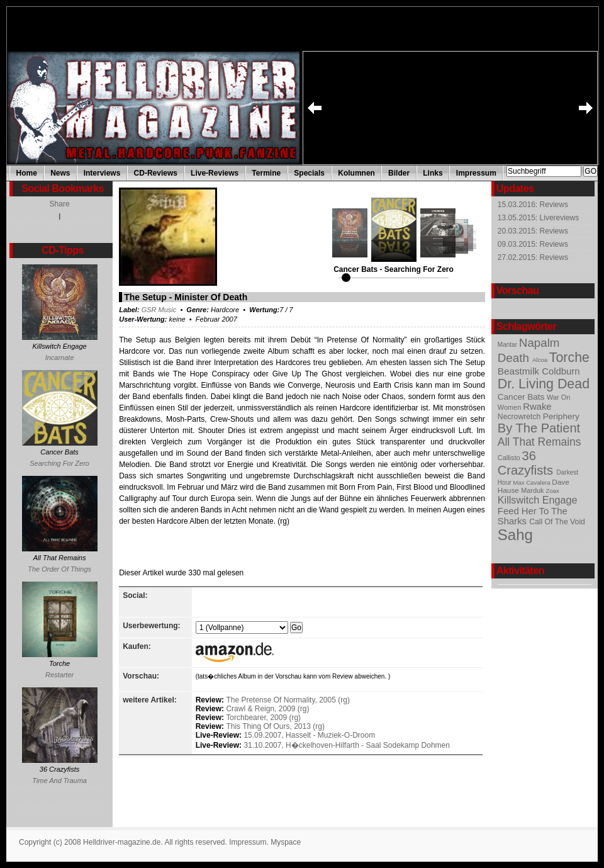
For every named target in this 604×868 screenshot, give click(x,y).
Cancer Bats (522, 397)
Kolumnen (356, 173)
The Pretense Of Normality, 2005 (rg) (288, 700)
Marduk (533, 490)
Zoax (553, 491)
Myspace (286, 842)
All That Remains (540, 442)
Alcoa (541, 360)
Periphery (561, 416)
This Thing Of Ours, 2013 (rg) (275, 726)
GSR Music (159, 310)
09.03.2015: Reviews (533, 244)
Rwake (537, 407)
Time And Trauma (59, 781)
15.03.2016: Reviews (533, 205)
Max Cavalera (532, 482)
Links (433, 173)
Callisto (510, 458)
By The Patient (539, 428)
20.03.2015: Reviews (533, 231)
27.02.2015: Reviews (533, 257)
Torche (569, 358)
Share (60, 204)
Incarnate (60, 358)
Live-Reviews (215, 173)
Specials (309, 173)
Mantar (508, 345)
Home (27, 173)
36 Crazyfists (527, 463)
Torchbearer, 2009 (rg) (263, 718)
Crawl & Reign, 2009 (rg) (267, 709)
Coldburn (561, 371)
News (60, 173)
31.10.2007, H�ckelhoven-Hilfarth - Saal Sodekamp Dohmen (347, 745)
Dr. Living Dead (544, 384)
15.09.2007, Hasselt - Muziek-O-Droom (309, 735)
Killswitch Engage (538, 500)
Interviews (102, 173)
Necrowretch (520, 417)
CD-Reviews (156, 173)
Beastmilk (520, 371)
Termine (266, 173)
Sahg (515, 535)
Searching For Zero (59, 463)
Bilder (399, 173)
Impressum (476, 173)
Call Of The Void (557, 522)
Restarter (59, 675)
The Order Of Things (59, 569)
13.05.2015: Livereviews (538, 218)
